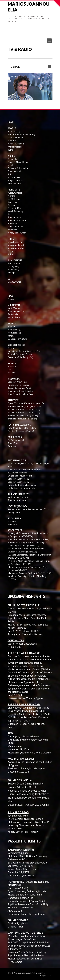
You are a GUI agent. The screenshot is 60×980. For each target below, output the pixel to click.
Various (11, 336)
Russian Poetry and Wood (19, 388)
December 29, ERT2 (18, 872)
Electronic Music (15, 208)
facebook (12, 521)
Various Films (14, 317)
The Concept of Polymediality (21, 134)
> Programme (15, 962)
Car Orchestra (14, 199)
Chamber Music (15, 171)
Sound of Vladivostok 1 (18, 479)
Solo (10, 174)
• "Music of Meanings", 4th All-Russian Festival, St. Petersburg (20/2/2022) (29, 562)
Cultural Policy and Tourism (20, 354)
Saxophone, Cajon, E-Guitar (20, 391)
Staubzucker (13, 223)
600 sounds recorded (17, 473)
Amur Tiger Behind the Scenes (22, 394)
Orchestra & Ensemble (18, 168)
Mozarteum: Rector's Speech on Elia (24, 351)
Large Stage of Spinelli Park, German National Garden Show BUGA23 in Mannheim (29, 946)
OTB (10, 370)
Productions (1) (15, 330)
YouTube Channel (16, 440)
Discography (13, 266)
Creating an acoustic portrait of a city (25, 470)
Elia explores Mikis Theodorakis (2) (24, 413)
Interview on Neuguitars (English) (23, 416)
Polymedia (12, 159)
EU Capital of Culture (17, 339)
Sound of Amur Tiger (17, 382)
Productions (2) (15, 333)
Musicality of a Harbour (18, 385)
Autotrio (11, 348)
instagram (12, 524)
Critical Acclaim (15, 242)
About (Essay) (14, 131)
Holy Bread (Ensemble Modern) (22, 428)
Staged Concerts (15, 180)
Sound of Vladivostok (18, 220)
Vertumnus (12, 230)
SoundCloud (13, 443)
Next (49, 67)
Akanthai (12, 196)
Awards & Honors (16, 144)
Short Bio (12, 141)
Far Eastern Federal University (21, 488)
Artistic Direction (15, 147)
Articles (11, 254)
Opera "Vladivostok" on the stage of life (26, 403)
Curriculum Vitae (15, 138)
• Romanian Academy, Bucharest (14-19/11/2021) (30, 573)
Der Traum (13, 202)
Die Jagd (12, 205)
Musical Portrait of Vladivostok (22, 485)
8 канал (11, 373)
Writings (11, 273)
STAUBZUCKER (15, 282)
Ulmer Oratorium (15, 227)
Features (12, 251)
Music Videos (14, 308)
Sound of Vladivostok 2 (18, 482)
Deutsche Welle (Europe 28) (20, 357)
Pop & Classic (14, 177)
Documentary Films (17, 311)
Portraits (11, 327)
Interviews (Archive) (17, 248)
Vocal (10, 165)
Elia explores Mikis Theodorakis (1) (24, 409)
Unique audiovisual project (20, 476)
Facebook (12, 446)
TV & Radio (13, 314)
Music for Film (14, 184)
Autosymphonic (15, 193)
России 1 (12, 366)
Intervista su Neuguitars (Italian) (22, 419)
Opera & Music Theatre (18, 162)
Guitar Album (14, 263)
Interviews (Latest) (16, 245)
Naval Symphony (15, 211)
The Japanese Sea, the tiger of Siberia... (26, 406)
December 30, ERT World (21, 875)
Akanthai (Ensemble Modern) (21, 431)
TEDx (10, 150)
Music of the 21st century (19, 497)
